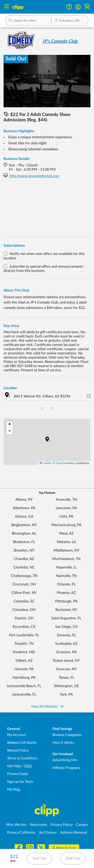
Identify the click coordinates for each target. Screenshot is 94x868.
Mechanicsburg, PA (66, 525)
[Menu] (7, 7)
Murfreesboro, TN (66, 559)
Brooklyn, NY (24, 550)
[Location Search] (70, 21)
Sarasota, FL (66, 635)
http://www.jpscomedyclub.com (34, 176)
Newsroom (38, 825)
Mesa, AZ (66, 533)
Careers (82, 825)
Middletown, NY (66, 550)
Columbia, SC (24, 601)
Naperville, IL (66, 567)
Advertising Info (65, 760)
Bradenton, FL (24, 542)
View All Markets (47, 707)
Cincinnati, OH (24, 584)
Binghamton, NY (24, 525)
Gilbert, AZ (24, 661)
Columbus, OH (24, 610)
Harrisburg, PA (24, 678)
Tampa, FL (66, 678)
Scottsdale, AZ (66, 644)
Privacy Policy (61, 825)
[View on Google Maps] (89, 396)
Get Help (14, 766)
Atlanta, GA (24, 517)
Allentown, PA (24, 508)
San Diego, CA (66, 627)
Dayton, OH (24, 618)
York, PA (66, 694)
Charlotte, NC (24, 567)
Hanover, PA (24, 669)
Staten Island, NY (66, 661)
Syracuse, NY (66, 669)
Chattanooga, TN (24, 576)
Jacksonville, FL (24, 694)
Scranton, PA (66, 652)
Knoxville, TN (66, 500)
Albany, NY (24, 500)
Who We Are (16, 825)
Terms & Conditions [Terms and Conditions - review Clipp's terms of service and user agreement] (22, 758)
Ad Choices (48, 833)
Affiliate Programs (66, 768)
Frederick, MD (24, 652)
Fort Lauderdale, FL (24, 635)
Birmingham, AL (24, 533)
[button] (78, 7)
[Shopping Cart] (87, 7)
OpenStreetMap (65, 463)
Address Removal (74, 833)
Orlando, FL (66, 584)
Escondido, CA (24, 627)
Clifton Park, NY (24, 593)
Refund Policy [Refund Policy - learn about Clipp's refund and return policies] (18, 750)
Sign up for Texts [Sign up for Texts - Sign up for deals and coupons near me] (20, 782)
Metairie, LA (66, 542)
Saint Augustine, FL (66, 618)
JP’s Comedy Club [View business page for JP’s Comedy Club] (60, 41)
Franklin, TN (24, 644)
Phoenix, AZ (66, 593)
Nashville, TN (66, 576)
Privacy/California (21, 833)
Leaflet (45, 463)
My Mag (14, 789)
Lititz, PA (66, 517)
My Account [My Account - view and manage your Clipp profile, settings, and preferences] (17, 735)
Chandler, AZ (24, 559)
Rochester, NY (66, 610)
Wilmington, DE (66, 686)
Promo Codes (18, 774)
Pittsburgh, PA (66, 601)
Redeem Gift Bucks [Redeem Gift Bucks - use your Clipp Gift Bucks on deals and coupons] (22, 743)
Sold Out (39, 858)
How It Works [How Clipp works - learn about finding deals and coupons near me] (63, 743)
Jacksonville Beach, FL (24, 686)
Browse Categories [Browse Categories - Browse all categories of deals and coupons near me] (67, 735)
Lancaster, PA (66, 508)
